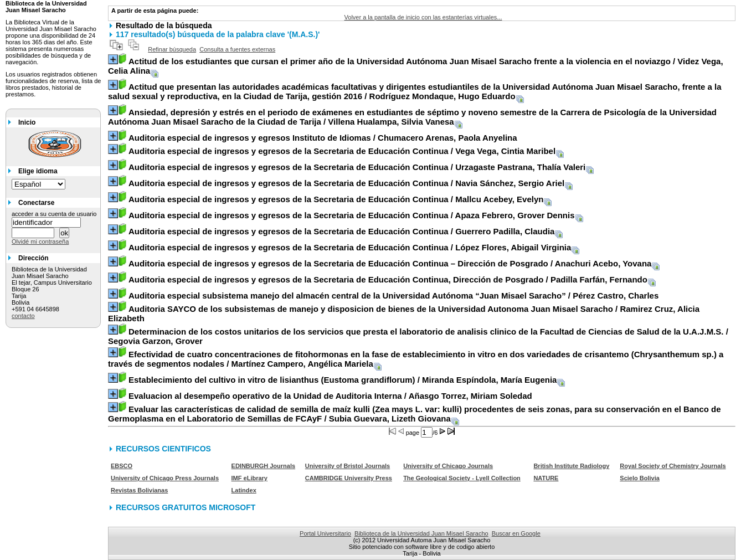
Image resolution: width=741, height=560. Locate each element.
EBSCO (122, 466)
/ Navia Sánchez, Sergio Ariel (346, 183)
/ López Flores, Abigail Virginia (350, 247)
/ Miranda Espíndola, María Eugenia (343, 380)
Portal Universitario (325, 533)
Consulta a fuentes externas (237, 49)
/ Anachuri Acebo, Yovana (390, 263)
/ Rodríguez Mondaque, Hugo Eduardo (415, 91)
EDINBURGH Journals (264, 466)
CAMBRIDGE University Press (349, 478)
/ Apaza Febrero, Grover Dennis (352, 215)
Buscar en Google (516, 533)
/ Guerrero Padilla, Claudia (341, 231)
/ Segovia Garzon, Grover (418, 336)
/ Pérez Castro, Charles (393, 296)
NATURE (546, 478)
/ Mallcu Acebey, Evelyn (336, 199)
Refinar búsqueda (172, 49)
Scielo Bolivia (640, 478)
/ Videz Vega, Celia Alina (416, 66)
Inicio (27, 122)
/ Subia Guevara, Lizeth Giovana (415, 414)
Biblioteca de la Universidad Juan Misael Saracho (421, 533)
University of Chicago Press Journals (165, 478)
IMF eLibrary (249, 478)
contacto (23, 316)
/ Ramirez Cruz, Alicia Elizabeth (404, 314)
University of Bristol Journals (348, 466)
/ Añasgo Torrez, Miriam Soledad (330, 396)
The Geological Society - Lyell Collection (462, 478)
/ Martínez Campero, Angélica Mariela (416, 359)
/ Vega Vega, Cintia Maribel (342, 151)
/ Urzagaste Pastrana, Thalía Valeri (357, 167)
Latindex (244, 490)
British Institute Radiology (571, 466)
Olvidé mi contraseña (40, 242)
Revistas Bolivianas (139, 490)
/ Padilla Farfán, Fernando (388, 279)
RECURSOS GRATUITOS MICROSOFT (186, 507)
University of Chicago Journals (448, 466)
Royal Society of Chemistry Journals (673, 466)
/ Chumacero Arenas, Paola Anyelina (323, 138)
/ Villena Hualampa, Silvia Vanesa (412, 117)
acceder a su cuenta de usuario (54, 214)
